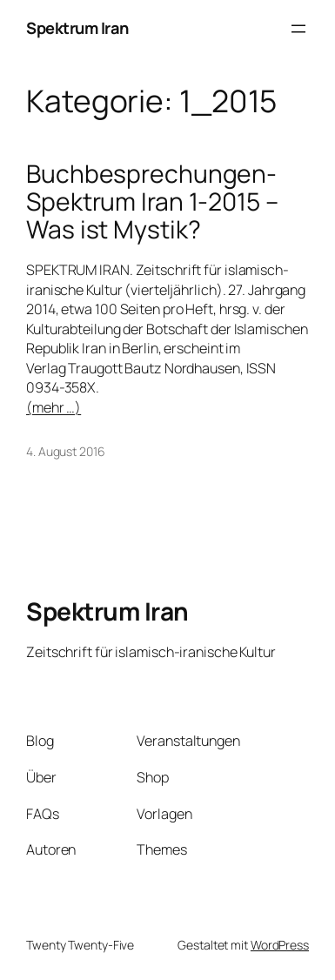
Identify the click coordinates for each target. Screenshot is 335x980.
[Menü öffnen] (298, 29)
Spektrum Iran (77, 28)
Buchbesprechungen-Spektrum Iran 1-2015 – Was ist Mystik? (152, 201)
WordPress (280, 945)
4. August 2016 (66, 451)
